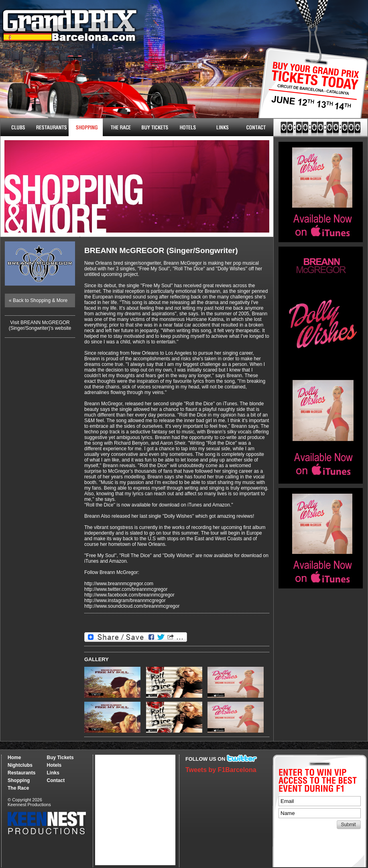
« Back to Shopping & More (38, 300)
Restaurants (52, 127)
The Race (120, 127)
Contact (256, 127)
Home (14, 758)
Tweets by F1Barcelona (221, 770)
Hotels (188, 127)
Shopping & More (86, 127)
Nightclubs (17, 127)
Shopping (19, 780)
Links (222, 127)
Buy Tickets (310, 91)
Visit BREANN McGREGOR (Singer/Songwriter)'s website (40, 325)
